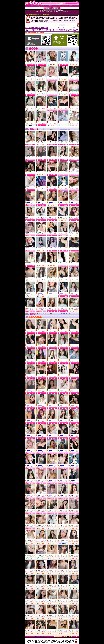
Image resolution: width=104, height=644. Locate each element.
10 (60, 129)
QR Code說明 (76, 32)
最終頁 (69, 129)
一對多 (67, 263)
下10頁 (66, 129)
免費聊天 (55, 62)
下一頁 (62, 129)
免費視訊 (33, 62)
